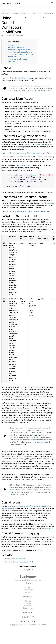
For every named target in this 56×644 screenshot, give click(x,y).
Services (28, 601)
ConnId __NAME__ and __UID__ (23, 54)
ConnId (11, 45)
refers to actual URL (32, 437)
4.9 (22, 13)
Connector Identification (16, 47)
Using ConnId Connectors (48, 13)
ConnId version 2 (47, 529)
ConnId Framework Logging (18, 59)
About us (28, 603)
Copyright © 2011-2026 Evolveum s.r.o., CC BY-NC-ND (28, 625)
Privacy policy (28, 608)
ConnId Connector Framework (20, 78)
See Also (11, 61)
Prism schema (40, 144)
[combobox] (35, 18)
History (33, 621)
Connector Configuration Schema (19, 50)
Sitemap (28, 587)
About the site (28, 590)
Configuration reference (14, 13)
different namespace (40, 442)
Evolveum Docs (11, 3)
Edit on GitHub (25, 621)
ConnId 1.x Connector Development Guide (19, 562)
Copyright (28, 592)
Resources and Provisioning (32, 13)
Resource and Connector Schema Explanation (25, 153)
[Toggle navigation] (52, 3)
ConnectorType (21, 147)
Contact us (28, 606)
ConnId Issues (13, 57)
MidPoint (4, 13)
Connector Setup (44, 91)
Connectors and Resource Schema (20, 52)
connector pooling (27, 165)
